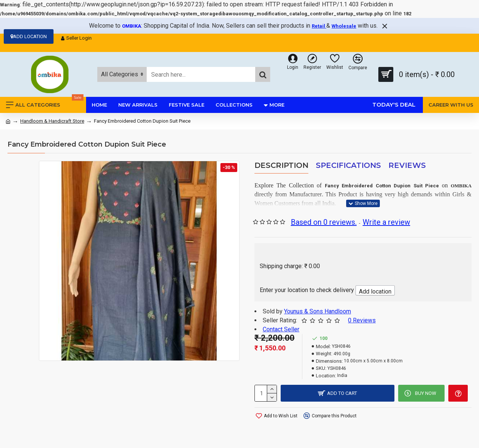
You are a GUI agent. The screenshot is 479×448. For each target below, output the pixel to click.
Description (281, 165)
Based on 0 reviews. (324, 222)
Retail (319, 26)
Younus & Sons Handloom (318, 311)
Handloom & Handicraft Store (52, 121)
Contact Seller (281, 329)
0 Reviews (362, 320)
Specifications (348, 165)
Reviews (407, 165)
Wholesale (344, 26)
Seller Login (76, 38)
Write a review (386, 222)
